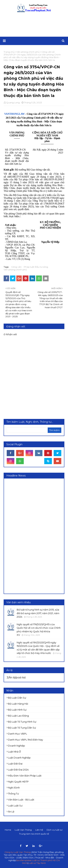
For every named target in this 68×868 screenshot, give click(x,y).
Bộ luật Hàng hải (18, 704)
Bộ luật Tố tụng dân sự (22, 728)
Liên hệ (39, 830)
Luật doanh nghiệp (19, 758)
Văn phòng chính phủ (15, 270)
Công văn (16, 267)
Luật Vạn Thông (23, 830)
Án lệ (11, 812)
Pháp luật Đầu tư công (36, 267)
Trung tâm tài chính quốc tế (34, 834)
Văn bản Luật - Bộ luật (21, 800)
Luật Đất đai (15, 764)
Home (8, 830)
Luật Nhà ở (14, 752)
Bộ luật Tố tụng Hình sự (22, 722)
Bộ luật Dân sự (17, 698)
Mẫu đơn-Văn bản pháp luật (25, 776)
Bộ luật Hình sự (17, 710)
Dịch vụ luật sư (54, 830)
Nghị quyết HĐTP (18, 782)
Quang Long (13, 103)
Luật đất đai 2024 (18, 770)
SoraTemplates (24, 860)
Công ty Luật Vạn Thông (18, 852)
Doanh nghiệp (17, 746)
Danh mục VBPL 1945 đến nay (25, 740)
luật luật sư (15, 806)
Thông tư (13, 794)
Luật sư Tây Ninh (37, 863)
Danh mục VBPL (17, 734)
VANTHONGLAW (15, 114)
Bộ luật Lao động (18, 716)
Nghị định (14, 788)
